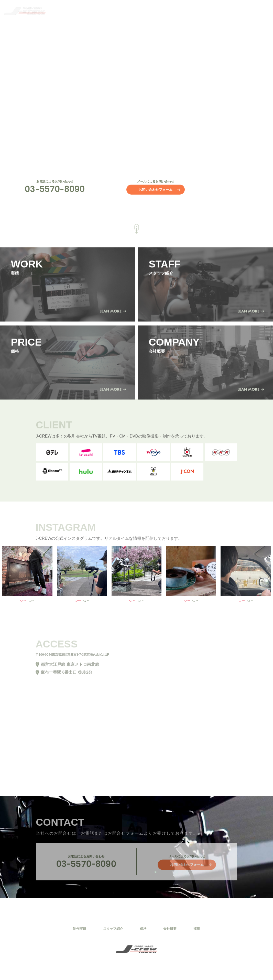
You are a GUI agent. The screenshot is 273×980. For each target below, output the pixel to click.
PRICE (199, 11)
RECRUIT (260, 11)
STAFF (174, 11)
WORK (149, 11)
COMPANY (228, 11)
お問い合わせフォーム (156, 190)
